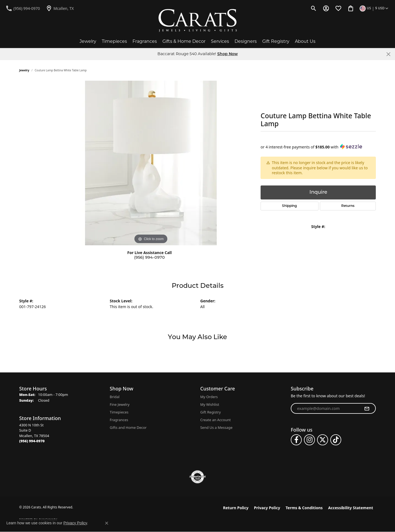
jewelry (24, 70)
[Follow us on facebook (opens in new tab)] (296, 440)
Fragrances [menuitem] (119, 420)
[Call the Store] (32, 441)
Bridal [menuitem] (115, 397)
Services (220, 41)
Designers (246, 41)
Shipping (289, 206)
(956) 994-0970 (149, 258)
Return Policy (236, 508)
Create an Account (215, 420)
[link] (23, 8)
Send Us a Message (216, 427)
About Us (305, 41)
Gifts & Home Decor (184, 41)
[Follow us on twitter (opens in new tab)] (323, 440)
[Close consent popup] (107, 523)
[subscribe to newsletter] (367, 409)
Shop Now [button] (228, 54)
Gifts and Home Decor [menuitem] (128, 427)
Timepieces (114, 41)
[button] (314, 8)
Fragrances (145, 41)
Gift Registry (276, 41)
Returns (348, 206)
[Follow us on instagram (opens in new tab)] (309, 440)
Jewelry (88, 41)
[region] (151, 163)
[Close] (388, 54)
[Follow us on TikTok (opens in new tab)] (336, 440)
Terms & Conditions (304, 508)
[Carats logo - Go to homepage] (198, 21)
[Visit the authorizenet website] (198, 477)
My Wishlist (210, 404)
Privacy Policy (267, 508)
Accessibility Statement (351, 508)
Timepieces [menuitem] (119, 412)
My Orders (209, 397)
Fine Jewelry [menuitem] (120, 404)
